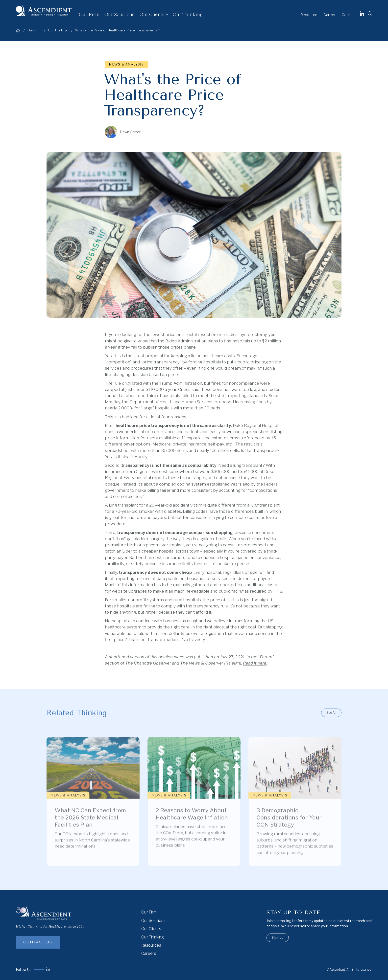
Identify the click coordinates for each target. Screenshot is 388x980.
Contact (349, 15)
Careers (331, 15)
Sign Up (278, 938)
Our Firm (89, 14)
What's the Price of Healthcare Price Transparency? (118, 30)
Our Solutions (119, 14)
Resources (310, 15)
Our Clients (152, 14)
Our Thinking (188, 14)
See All (331, 713)
